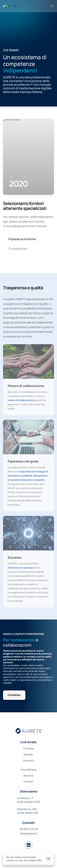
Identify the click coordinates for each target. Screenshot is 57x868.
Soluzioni (28, 760)
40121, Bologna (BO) (28, 802)
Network (28, 776)
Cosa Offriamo (28, 770)
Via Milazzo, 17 (25, 798)
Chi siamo (28, 748)
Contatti (28, 782)
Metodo (28, 754)
